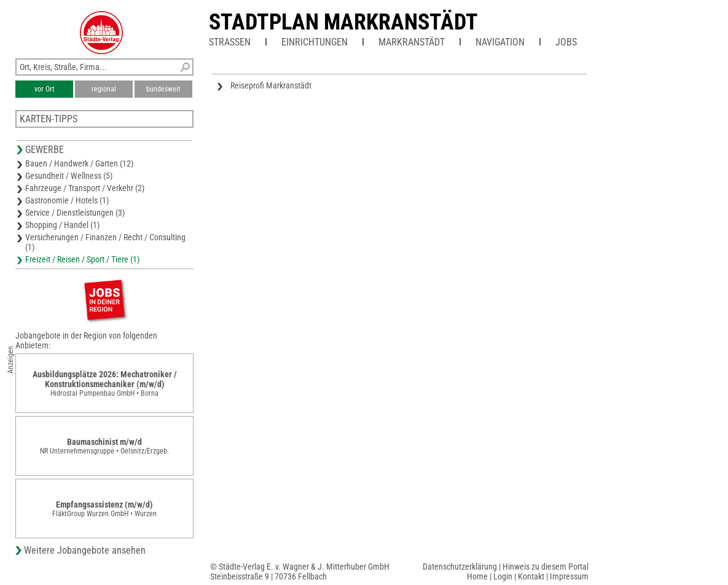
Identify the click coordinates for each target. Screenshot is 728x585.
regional (104, 89)
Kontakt (531, 576)
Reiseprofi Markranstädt (271, 85)
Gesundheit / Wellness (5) (69, 176)
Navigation (500, 42)
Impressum (569, 576)
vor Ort (45, 89)
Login (503, 576)
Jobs (566, 42)
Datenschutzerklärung (460, 567)
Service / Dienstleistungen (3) (75, 213)
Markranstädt (412, 42)
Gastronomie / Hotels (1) (67, 200)
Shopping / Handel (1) (62, 225)
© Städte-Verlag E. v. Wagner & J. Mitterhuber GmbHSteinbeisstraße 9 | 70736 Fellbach (300, 571)
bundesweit (163, 89)
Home (477, 576)
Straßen (230, 42)
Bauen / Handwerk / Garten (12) (79, 163)
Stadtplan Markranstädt (343, 22)
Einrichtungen (315, 42)
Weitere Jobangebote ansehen (85, 550)
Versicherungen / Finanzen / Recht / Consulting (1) (105, 242)
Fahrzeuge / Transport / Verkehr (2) (85, 188)
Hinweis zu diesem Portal (546, 567)
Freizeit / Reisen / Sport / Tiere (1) (82, 259)
